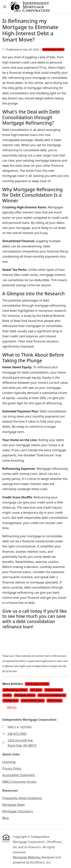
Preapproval (11, 700)
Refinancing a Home (53, 49)
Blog (5, 818)
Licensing (9, 762)
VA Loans (36, 690)
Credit (7, 695)
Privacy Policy (12, 768)
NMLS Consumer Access (19, 782)
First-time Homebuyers (52, 695)
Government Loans (33, 700)
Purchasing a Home (37, 684)
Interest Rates (54, 690)
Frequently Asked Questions (22, 798)
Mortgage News (14, 805)
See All (12, 707)
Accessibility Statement (19, 775)
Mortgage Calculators (18, 811)
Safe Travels (54, 700)
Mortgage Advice (25, 695)
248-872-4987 (17, 734)
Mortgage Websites (27, 857)
